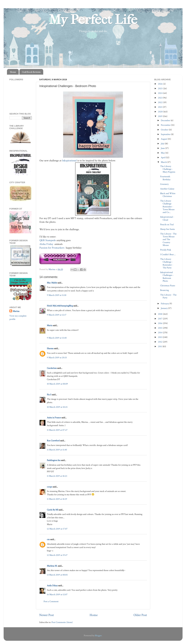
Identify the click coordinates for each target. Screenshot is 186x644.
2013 (160, 337)
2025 (161, 88)
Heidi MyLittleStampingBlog (60, 306)
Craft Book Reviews (31, 72)
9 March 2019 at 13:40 (57, 338)
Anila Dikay (52, 586)
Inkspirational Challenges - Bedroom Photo (167, 277)
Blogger (98, 635)
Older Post (140, 615)
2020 (161, 112)
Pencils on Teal (167, 224)
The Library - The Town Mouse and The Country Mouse (168, 239)
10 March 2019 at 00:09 (57, 384)
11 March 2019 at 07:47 (57, 430)
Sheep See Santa (167, 229)
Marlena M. (52, 566)
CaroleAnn (52, 368)
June (163, 148)
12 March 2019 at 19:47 (57, 555)
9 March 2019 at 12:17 (57, 315)
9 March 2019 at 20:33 (57, 357)
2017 (160, 319)
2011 (160, 346)
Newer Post (47, 615)
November (166, 125)
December (166, 120)
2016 (160, 323)
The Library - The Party (168, 296)
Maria (50, 325)
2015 (160, 328)
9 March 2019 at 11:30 (57, 295)
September (166, 134)
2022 (161, 102)
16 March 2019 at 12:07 (57, 594)
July (163, 144)
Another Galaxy (167, 189)
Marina (16, 311)
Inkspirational (70, 161)
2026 (161, 84)
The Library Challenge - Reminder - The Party (167, 263)
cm (48, 539)
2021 (160, 107)
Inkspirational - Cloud (167, 218)
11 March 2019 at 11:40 (57, 450)
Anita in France (54, 418)
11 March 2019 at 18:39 (57, 499)
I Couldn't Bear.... (168, 254)
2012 (160, 342)
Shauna (50, 348)
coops (50, 487)
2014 (160, 333)
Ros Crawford (53, 441)
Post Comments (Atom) (62, 622)
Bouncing (164, 290)
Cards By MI (53, 510)
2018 (160, 314)
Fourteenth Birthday (165, 178)
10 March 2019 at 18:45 (57, 407)
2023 (160, 98)
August (164, 139)
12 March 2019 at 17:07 (57, 529)
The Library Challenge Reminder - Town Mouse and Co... (167, 207)
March (164, 162)
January (164, 308)
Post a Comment (51, 601)
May (163, 153)
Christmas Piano (168, 286)
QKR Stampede (48, 240)
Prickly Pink (166, 250)
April (163, 157)
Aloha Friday (47, 244)
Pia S (49, 395)
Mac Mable (52, 283)
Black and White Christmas (168, 195)
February (165, 304)
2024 (161, 93)
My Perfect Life (93, 20)
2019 (160, 116)
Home (13, 72)
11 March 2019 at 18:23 (57, 476)
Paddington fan (54, 460)
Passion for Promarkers (52, 248)
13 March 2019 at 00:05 (57, 575)
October (165, 130)
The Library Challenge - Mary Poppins (168, 169)
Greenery (164, 184)
